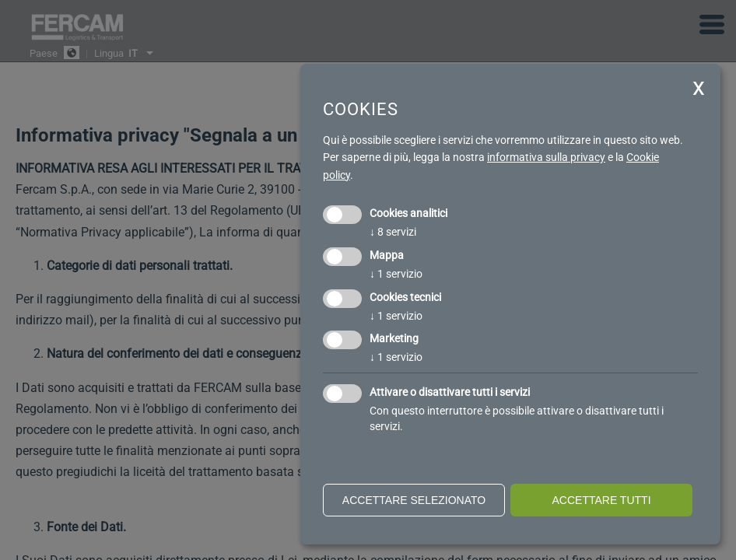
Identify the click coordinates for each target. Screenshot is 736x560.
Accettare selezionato (414, 500)
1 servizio (396, 274)
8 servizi (393, 232)
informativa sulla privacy (546, 157)
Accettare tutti (601, 500)
